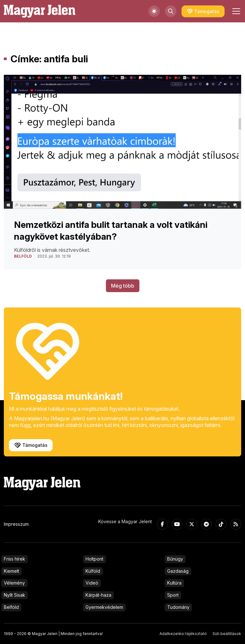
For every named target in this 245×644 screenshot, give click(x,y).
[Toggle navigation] (235, 11)
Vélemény (14, 583)
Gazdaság (178, 571)
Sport (173, 595)
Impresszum (16, 524)
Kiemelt (11, 571)
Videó (92, 583)
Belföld (11, 607)
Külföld (93, 571)
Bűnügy (175, 559)
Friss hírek (15, 559)
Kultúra (174, 583)
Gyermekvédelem (104, 607)
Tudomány (178, 607)
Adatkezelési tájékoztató (183, 634)
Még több (123, 286)
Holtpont (94, 559)
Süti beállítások (227, 634)
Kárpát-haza (98, 595)
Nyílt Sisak (15, 595)
